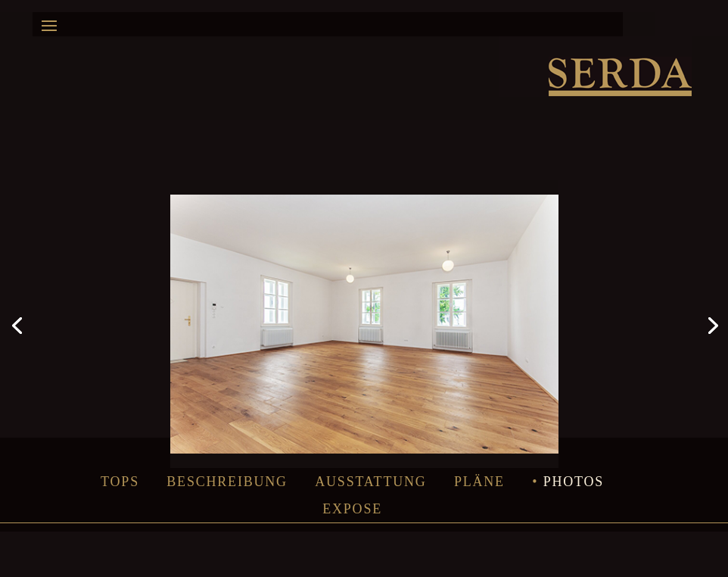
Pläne (479, 482)
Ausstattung (370, 482)
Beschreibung (227, 482)
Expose (352, 509)
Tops (120, 482)
